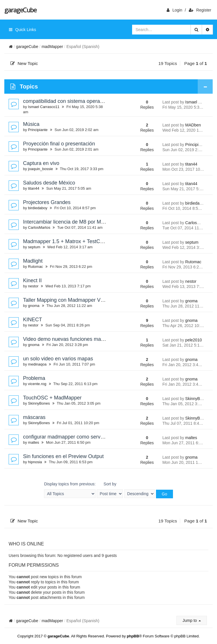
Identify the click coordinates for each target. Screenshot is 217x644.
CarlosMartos (39, 227)
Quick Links (22, 30)
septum (34, 247)
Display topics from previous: (70, 490)
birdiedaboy (38, 208)
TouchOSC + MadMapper (52, 398)
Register (200, 10)
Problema (34, 378)
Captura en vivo (41, 163)
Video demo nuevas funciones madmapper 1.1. (77, 339)
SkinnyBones (39, 403)
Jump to (192, 620)
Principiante (38, 130)
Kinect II (32, 280)
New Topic (24, 63)
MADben (193, 125)
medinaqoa (37, 364)
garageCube (20, 10)
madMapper (52, 47)
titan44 (191, 164)
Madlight (33, 261)
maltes (33, 442)
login (174, 10)
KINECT (33, 320)
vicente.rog (37, 384)
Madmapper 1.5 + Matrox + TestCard (65, 241)
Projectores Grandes (47, 202)
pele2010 (194, 340)
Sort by (110, 490)
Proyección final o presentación (59, 144)
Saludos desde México (49, 183)
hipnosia (35, 462)
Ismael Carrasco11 (44, 107)
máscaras (34, 417)
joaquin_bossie (40, 169)
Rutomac (35, 267)
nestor (33, 286)
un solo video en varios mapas (58, 359)
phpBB (133, 636)
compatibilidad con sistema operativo (65, 101)
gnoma (34, 306)
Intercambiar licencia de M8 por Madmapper (74, 222)
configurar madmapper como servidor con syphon (80, 437)
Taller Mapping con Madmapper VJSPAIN (71, 300)
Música (31, 124)
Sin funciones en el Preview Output (63, 456)
